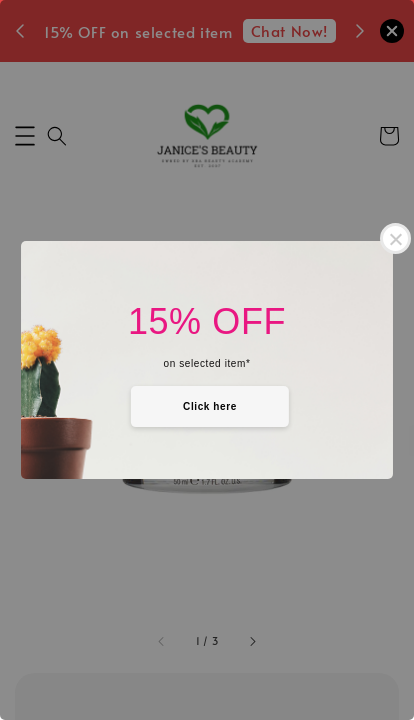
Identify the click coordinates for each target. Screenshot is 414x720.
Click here (210, 406)
